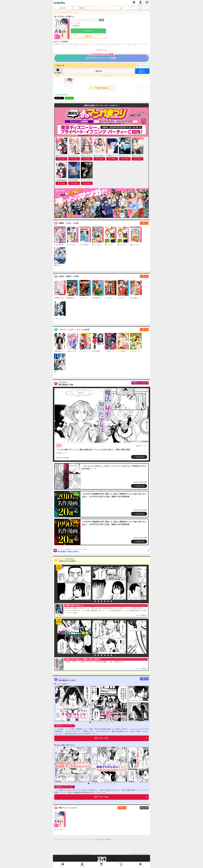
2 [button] (95, 601)
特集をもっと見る (139, 383)
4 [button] (102, 601)
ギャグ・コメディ (73, 13)
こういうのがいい (63, 684)
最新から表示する (142, 65)
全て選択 (58, 73)
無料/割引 (82, 8)
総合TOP (63, 8)
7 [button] (111, 601)
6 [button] (108, 601)
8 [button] (113, 722)
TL (102, 8)
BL (121, 8)
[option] (74, 583)
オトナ (140, 8)
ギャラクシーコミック (62, 839)
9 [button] (114, 784)
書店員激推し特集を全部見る (103, 551)
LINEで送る (69, 98)
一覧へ (144, 223)
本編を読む (88, 36)
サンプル (88, 31)
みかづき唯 (77, 23)
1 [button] (92, 601)
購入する (142, 71)
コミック (57, 13)
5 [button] (105, 601)
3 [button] (98, 601)
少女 (64, 13)
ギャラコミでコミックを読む (102, 57)
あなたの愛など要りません (66, 745)
